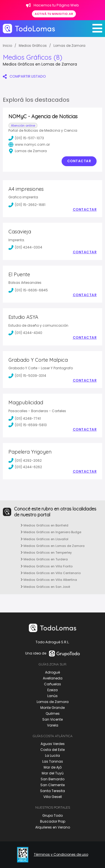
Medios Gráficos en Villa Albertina (49, 580)
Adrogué (53, 672)
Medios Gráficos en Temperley (46, 553)
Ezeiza (53, 690)
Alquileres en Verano (53, 827)
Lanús (53, 696)
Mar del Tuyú (53, 773)
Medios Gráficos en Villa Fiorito (47, 566)
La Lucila (53, 756)
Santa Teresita (53, 791)
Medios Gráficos (33, 46)
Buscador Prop (53, 821)
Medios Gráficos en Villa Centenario (51, 573)
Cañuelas (53, 684)
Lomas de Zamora (69, 46)
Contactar (79, 161)
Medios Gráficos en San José (45, 587)
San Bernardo (53, 779)
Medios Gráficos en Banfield (45, 525)
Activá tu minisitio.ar (54, 14)
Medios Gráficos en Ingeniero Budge (51, 532)
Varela (53, 725)
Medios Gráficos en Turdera (44, 559)
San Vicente (53, 719)
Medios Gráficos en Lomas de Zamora (53, 546)
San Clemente (53, 785)
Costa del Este (53, 750)
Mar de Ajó (53, 767)
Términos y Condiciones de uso (61, 855)
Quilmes (53, 713)
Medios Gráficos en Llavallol (45, 539)
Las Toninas (53, 761)
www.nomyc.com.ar (29, 145)
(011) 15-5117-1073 (26, 138)
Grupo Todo (53, 815)
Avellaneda (53, 678)
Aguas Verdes (53, 744)
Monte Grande (53, 708)
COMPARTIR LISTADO (24, 76)
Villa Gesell (53, 797)
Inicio (7, 46)
